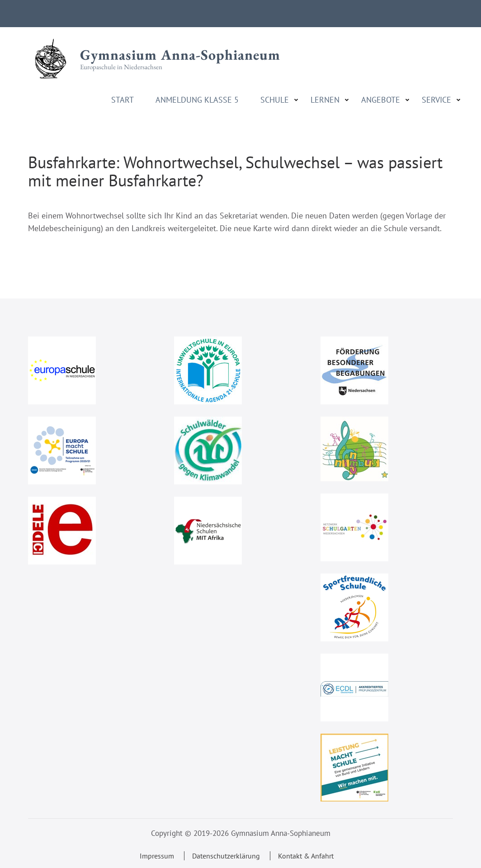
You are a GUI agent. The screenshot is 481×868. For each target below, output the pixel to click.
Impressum (157, 856)
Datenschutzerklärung (226, 856)
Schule (275, 100)
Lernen (325, 100)
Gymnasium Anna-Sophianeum (180, 55)
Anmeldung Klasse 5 (197, 100)
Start (123, 100)
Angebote (381, 100)
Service (436, 100)
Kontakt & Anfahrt (306, 856)
